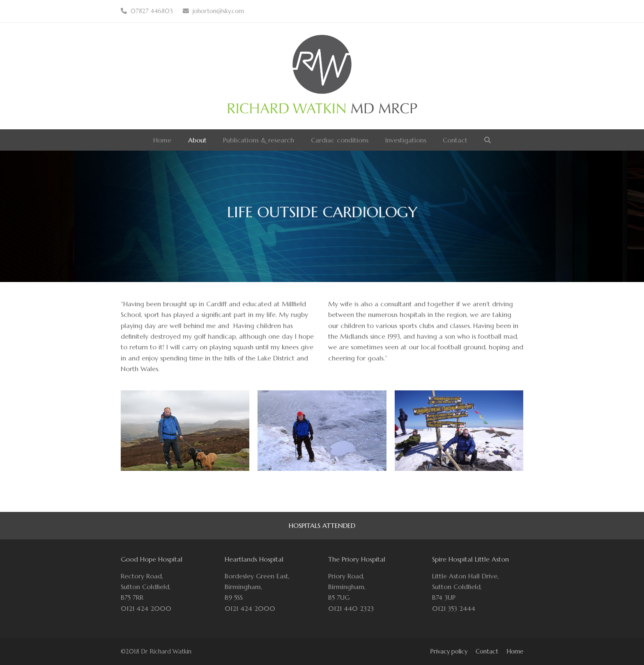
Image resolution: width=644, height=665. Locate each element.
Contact (487, 651)
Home (515, 651)
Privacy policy (449, 651)
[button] (488, 140)
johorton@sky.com (218, 11)
